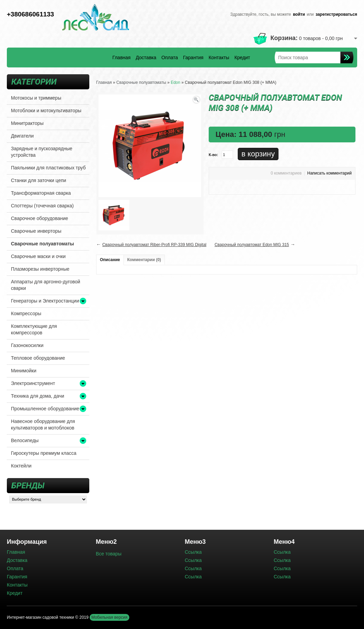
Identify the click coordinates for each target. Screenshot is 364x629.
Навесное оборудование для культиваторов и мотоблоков (43, 425)
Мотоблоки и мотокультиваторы (46, 111)
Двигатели (22, 136)
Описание (110, 260)
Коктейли (21, 466)
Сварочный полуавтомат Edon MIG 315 (252, 245)
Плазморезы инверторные (40, 269)
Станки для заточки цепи (38, 180)
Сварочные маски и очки (38, 256)
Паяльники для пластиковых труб (48, 168)
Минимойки (24, 371)
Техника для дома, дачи (38, 396)
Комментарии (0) (144, 260)
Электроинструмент (33, 383)
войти (299, 14)
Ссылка (193, 552)
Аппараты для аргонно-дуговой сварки (45, 285)
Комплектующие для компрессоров (34, 329)
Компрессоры (26, 313)
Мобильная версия (109, 617)
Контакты (219, 57)
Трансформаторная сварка (41, 193)
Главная (121, 57)
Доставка (146, 57)
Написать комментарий (329, 173)
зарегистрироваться (336, 14)
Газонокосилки (27, 345)
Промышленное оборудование (45, 409)
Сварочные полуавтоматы (42, 244)
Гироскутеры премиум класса (44, 453)
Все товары (109, 554)
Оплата (170, 57)
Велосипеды (25, 440)
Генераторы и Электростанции (45, 301)
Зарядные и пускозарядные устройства (42, 152)
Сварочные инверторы (36, 231)
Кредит (242, 57)
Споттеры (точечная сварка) (42, 206)
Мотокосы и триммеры (36, 98)
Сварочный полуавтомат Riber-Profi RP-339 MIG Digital (154, 245)
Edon (175, 82)
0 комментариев (286, 173)
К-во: (213, 155)
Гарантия (193, 57)
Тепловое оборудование (38, 358)
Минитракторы (27, 123)
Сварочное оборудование (40, 218)
